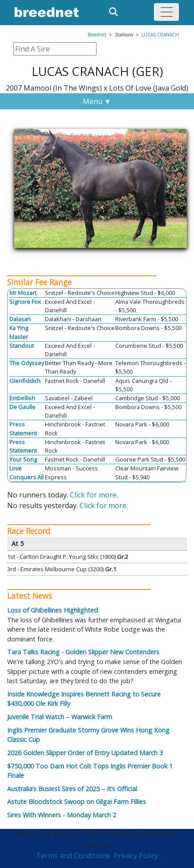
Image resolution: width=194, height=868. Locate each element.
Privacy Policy (136, 856)
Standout (22, 346)
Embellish (22, 398)
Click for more (93, 495)
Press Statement (23, 428)
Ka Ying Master (19, 332)
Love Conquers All (26, 472)
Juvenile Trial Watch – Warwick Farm (60, 717)
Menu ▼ (97, 101)
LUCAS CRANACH (160, 35)
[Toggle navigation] (166, 12)
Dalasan (20, 319)
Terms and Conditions (73, 856)
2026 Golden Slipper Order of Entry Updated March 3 (85, 753)
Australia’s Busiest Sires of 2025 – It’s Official (72, 789)
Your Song (23, 459)
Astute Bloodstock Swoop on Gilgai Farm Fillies (77, 802)
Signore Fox (25, 302)
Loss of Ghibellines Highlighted (53, 610)
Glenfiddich (25, 381)
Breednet (97, 35)
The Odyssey (27, 363)
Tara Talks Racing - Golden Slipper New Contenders (83, 652)
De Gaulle (22, 407)
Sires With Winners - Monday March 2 (62, 815)
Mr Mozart (23, 293)
